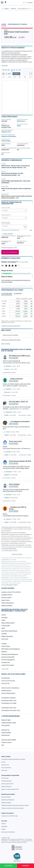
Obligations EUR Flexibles (9, 136)
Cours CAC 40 (5, 683)
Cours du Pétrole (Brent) (8, 693)
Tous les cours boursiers (8, 681)
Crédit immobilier (6, 733)
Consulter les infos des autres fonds (11, 326)
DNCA (3, 628)
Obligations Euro (6, 132)
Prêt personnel (5, 735)
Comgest (4, 644)
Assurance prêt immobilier (9, 740)
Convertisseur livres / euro (9, 708)
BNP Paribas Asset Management (11, 649)
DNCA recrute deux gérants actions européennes (16, 189)
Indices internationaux (8, 603)
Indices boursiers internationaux (10, 688)
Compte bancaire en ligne (9, 723)
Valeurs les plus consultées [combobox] (10, 335)
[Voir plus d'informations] (32, 203)
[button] (2, 2)
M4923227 (9, 389)
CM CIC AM (5, 639)
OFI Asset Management (8, 660)
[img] (19, 266)
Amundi (3, 615)
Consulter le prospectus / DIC (9, 248)
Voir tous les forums (17, 554)
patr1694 (8, 452)
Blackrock (4, 652)
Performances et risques (17, 24)
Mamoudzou (7, 392)
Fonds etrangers (6, 141)
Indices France (6, 600)
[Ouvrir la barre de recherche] (24, 3)
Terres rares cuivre (15, 441)
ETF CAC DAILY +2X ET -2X (18, 402)
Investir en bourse (6, 742)
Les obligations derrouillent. (20, 422)
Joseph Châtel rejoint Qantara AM (12, 181)
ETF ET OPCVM (14, 358)
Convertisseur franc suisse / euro (11, 710)
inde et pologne (14, 484)
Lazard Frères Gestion (8, 665)
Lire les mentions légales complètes (10, 551)
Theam (3, 620)
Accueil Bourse (6, 678)
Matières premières (7, 606)
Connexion (30, 3)
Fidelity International (7, 636)
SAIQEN (6, 415)
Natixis (19, 126)
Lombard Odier (6, 626)
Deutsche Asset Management (10, 654)
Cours (4, 24)
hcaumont (9, 519)
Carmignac (4, 618)
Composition (5, 66)
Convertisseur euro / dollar (9, 703)
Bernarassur (9, 472)
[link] (13, 759)
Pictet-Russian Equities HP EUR (20, 461)
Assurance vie (5, 730)
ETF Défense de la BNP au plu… (20, 356)
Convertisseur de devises (8, 698)
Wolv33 (8, 432)
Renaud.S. (9, 366)
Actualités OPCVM (7, 595)
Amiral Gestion (6, 646)
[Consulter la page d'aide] (25, 3)
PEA (3, 745)
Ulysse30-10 (9, 412)
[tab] (7, 294)
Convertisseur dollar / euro (9, 700)
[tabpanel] (17, 310)
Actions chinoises (17, 379)
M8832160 (7, 475)
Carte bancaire (6, 725)
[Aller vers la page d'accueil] (5, 3)
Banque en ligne (6, 720)
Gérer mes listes (6, 344)
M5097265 (9, 495)
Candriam (4, 634)
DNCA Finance (21, 121)
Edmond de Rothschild (8, 657)
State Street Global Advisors (9, 631)
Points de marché (6, 598)
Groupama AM (5, 662)
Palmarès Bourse (6, 691)
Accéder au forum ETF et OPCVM (11, 592)
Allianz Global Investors (8, 623)
